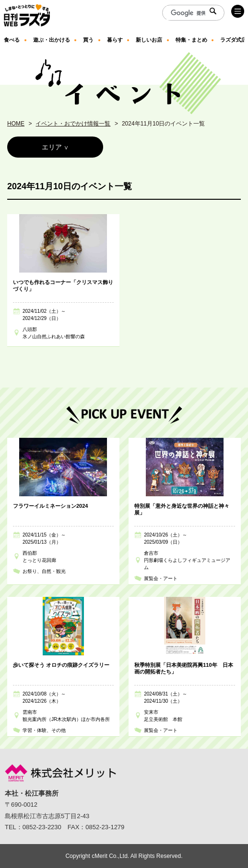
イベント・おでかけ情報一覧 (73, 124)
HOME (16, 124)
